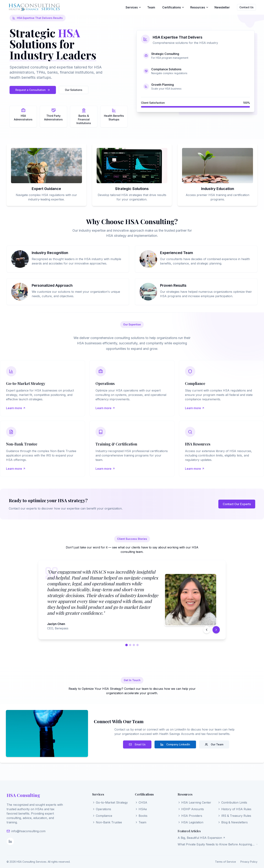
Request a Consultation (33, 90)
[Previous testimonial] (207, 630)
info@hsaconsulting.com (28, 831)
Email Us (137, 744)
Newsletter (222, 7)
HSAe (141, 809)
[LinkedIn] (10, 841)
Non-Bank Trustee (107, 822)
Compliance (102, 816)
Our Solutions (74, 90)
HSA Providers (190, 816)
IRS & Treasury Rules (234, 816)
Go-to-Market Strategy (110, 802)
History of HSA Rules (234, 809)
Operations (102, 809)
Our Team (214, 744)
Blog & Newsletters (233, 822)
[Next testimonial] (216, 630)
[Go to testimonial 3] (134, 645)
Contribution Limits (232, 802)
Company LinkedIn (175, 744)
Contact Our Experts (237, 504)
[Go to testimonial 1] (126, 645)
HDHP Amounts (191, 809)
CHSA (141, 802)
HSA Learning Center (194, 802)
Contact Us (246, 7)
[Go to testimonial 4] (137, 645)
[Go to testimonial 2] (130, 645)
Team (151, 7)
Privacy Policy (249, 862)
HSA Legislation (190, 822)
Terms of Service (225, 862)
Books (141, 816)
